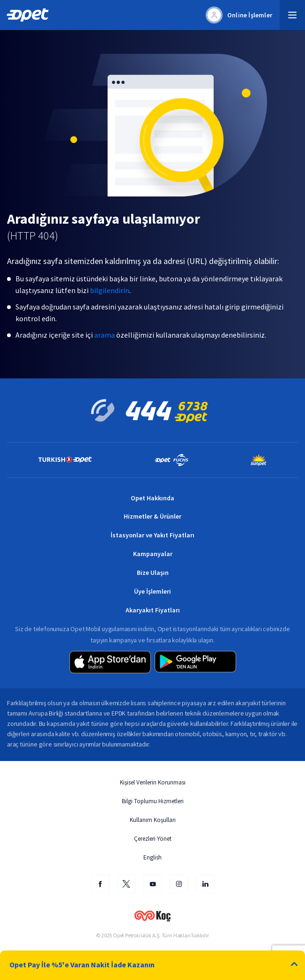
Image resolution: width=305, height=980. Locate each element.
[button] (292, 15)
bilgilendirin (110, 290)
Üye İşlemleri (152, 591)
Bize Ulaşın (153, 573)
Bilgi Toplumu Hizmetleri (153, 801)
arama (104, 335)
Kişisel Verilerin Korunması (153, 782)
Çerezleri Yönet (153, 839)
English (152, 857)
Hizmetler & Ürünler (152, 516)
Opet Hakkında (152, 498)
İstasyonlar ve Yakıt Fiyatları (152, 535)
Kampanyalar (153, 554)
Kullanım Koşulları (153, 820)
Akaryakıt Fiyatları (153, 610)
